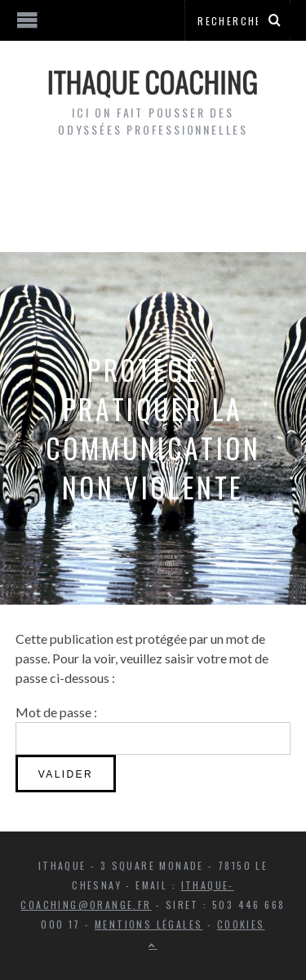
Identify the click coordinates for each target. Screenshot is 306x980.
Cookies (241, 924)
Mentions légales (149, 924)
